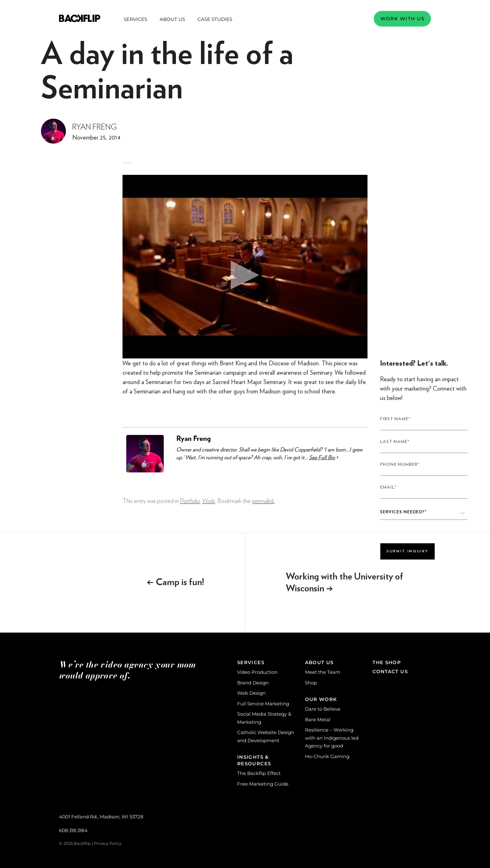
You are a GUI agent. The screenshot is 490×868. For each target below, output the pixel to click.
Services (135, 19)
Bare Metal (318, 720)
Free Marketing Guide (263, 784)
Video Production (257, 672)
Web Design (251, 693)
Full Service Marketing (263, 704)
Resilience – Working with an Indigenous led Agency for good (332, 738)
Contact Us (390, 671)
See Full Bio (322, 457)
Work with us (402, 19)
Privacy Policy (108, 843)
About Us (172, 19)
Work (209, 501)
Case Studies (215, 19)
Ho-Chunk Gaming (327, 756)
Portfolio (190, 501)
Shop (311, 683)
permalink (263, 501)
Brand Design (253, 683)
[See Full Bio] (337, 457)
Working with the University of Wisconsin (345, 583)
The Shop (387, 662)
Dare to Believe (323, 709)
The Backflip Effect (259, 773)
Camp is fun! (175, 582)
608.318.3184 (73, 830)
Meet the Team (323, 672)
